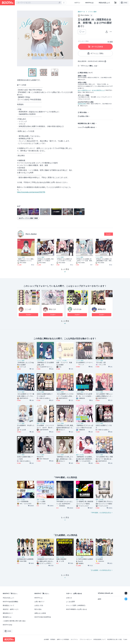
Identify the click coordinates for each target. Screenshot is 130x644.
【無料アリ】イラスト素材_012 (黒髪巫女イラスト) (26, 260)
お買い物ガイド (40, 602)
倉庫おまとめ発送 (40, 613)
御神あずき (102, 309)
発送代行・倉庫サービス (11, 609)
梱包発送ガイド (8, 613)
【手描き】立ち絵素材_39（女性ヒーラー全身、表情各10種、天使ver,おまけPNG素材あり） (84, 260)
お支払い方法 (84, 116)
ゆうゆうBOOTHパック (98, 90)
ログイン (77, 3)
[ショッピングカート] (115, 3)
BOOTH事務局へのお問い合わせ (77, 609)
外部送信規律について (100, 639)
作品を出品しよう (104, 3)
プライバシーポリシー (86, 639)
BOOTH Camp (7, 625)
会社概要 (46, 639)
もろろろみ (77, 309)
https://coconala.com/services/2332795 (31, 192)
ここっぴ (28, 309)
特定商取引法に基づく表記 (86, 123)
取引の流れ (83, 112)
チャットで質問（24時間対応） (76, 605)
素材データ (81, 12)
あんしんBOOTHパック (84, 90)
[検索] (60, 3)
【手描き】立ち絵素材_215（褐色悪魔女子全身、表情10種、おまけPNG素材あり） (104, 260)
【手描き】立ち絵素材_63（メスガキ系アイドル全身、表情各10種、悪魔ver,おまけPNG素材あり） (65, 260)
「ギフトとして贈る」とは (88, 66)
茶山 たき (52, 309)
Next (71, 38)
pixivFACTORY (82, 104)
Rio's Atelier (31, 234)
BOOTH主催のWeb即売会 (43, 617)
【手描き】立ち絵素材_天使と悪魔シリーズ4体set (45, 260)
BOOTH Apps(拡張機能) (10, 602)
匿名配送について (9, 605)
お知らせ (69, 598)
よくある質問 (70, 602)
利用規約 (53, 639)
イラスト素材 (92, 12)
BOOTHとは (89, 3)
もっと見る (65, 323)
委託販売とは (7, 617)
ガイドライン (74, 639)
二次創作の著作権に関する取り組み (14, 621)
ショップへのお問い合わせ (86, 127)
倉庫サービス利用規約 (63, 639)
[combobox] (39, 3)
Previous (19, 38)
